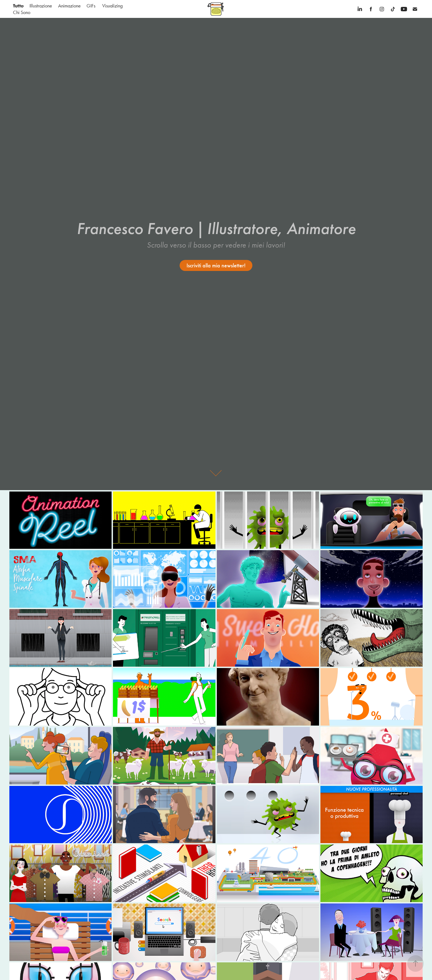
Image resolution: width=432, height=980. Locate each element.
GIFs (91, 6)
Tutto (18, 6)
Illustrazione (41, 6)
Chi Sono (22, 12)
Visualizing (112, 6)
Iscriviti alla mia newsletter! (216, 265)
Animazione (69, 6)
